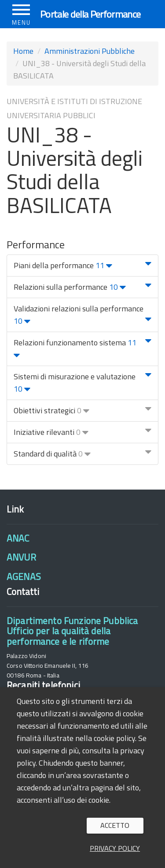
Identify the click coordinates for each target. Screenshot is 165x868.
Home (23, 51)
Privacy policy (115, 848)
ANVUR (21, 557)
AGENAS (24, 576)
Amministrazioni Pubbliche (90, 51)
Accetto (115, 825)
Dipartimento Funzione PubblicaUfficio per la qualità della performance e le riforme (72, 631)
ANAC (18, 538)
